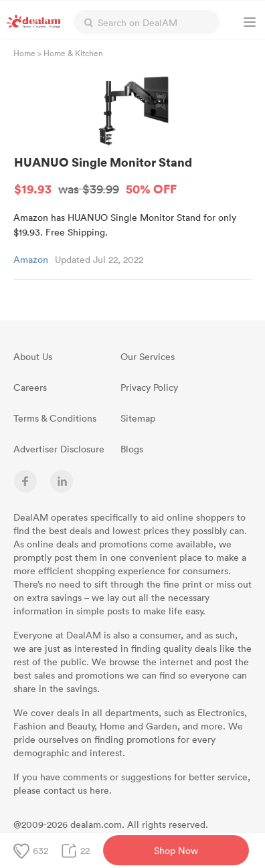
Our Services (148, 356)
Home (24, 53)
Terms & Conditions (55, 418)
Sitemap (138, 418)
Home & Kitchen (73, 53)
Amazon (31, 259)
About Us (33, 356)
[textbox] (147, 22)
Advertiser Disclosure (59, 449)
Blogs (132, 449)
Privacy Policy (149, 387)
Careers (30, 387)
